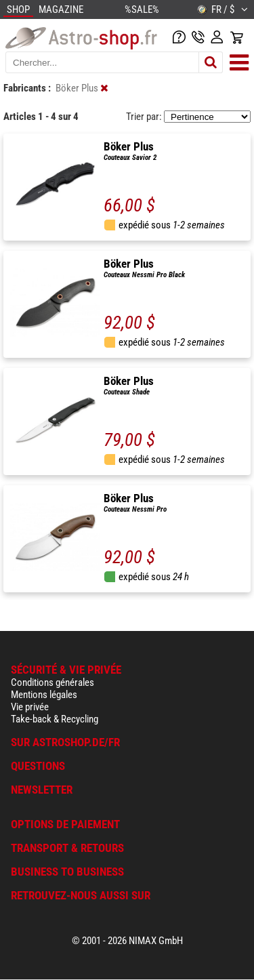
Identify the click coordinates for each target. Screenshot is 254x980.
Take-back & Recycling (55, 719)
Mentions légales (44, 695)
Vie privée (30, 707)
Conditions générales (52, 682)
